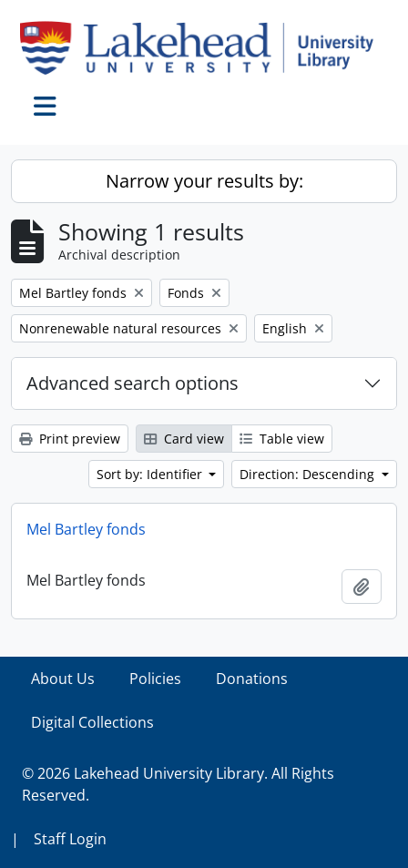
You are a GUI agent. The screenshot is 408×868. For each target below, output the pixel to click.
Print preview (70, 439)
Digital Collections (92, 722)
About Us (63, 679)
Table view (282, 439)
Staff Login (70, 839)
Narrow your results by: (204, 181)
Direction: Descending (309, 474)
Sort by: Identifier (151, 474)
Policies (155, 679)
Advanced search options (133, 383)
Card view (184, 439)
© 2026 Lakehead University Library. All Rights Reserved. (178, 784)
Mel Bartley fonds (86, 529)
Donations (252, 679)
